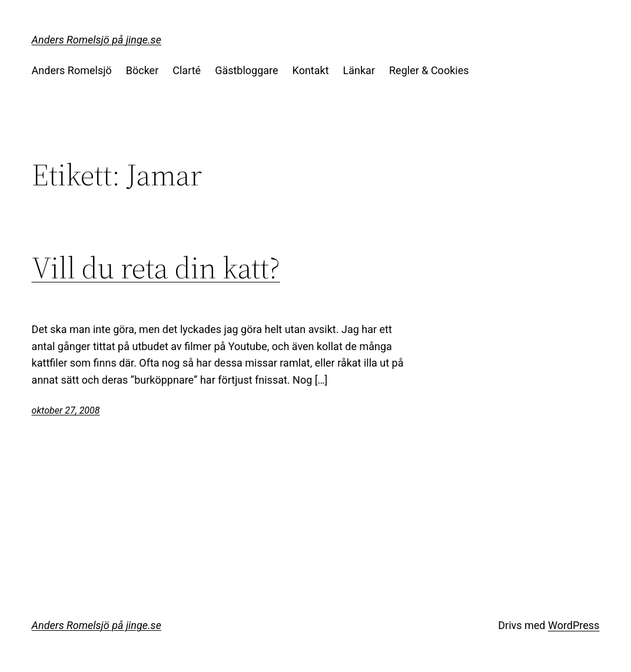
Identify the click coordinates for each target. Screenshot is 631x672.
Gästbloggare (246, 70)
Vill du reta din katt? (156, 268)
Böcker (142, 70)
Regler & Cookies (429, 70)
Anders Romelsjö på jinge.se (97, 40)
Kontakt (311, 70)
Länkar (359, 70)
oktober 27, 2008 (66, 410)
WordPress (574, 625)
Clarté (187, 70)
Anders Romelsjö (72, 70)
